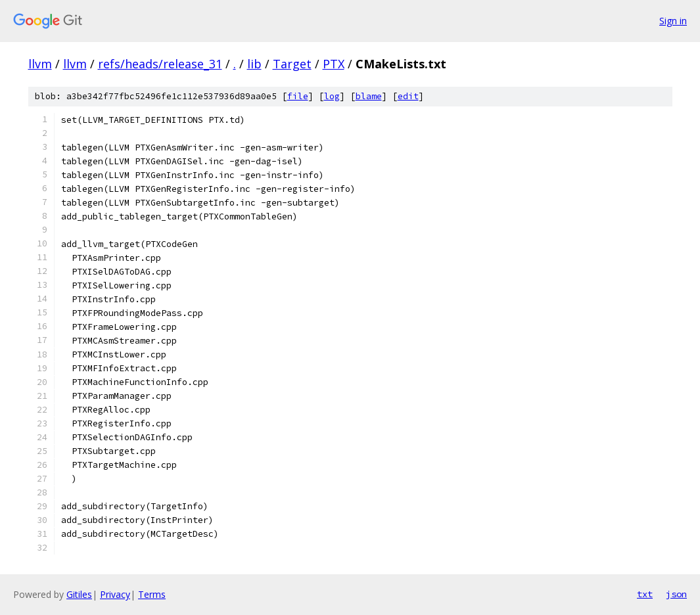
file (298, 96)
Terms (152, 594)
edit (408, 96)
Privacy (115, 594)
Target (292, 64)
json (676, 594)
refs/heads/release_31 (160, 64)
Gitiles (79, 594)
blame (369, 96)
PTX (334, 64)
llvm (40, 64)
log (332, 96)
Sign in (673, 21)
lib (254, 64)
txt (645, 594)
